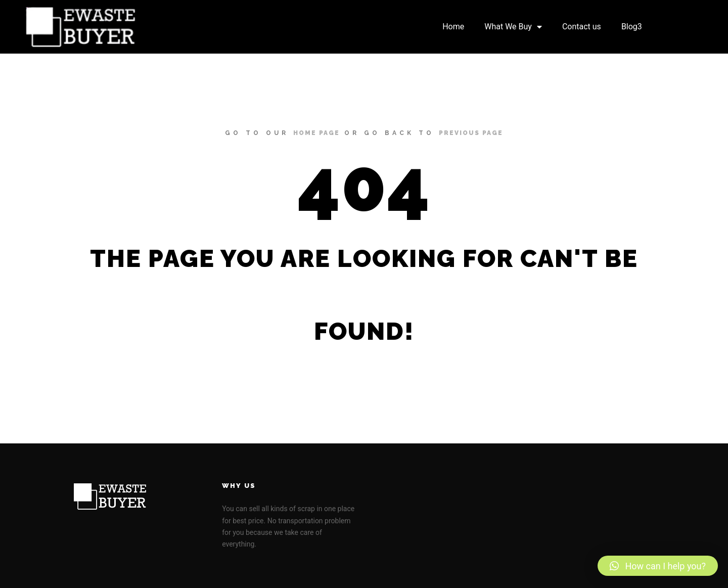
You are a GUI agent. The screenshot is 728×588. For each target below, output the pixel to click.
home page (316, 133)
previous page (471, 133)
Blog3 (632, 27)
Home (453, 27)
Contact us (582, 27)
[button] (658, 566)
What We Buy (513, 27)
